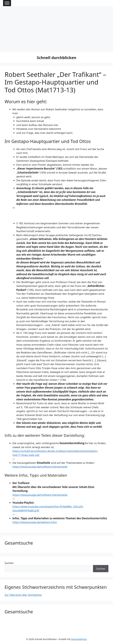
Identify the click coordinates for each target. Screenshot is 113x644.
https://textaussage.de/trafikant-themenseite (40, 467)
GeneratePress (79, 639)
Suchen (9, 563)
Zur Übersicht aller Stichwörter (23, 595)
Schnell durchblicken (56, 58)
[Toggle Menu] (7, 3)
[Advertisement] (56, 29)
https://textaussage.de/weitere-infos (35, 522)
